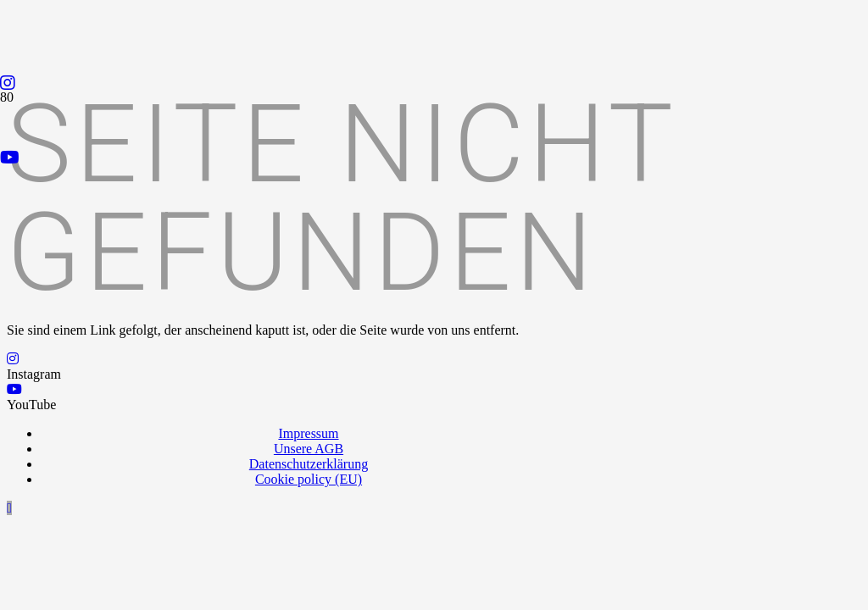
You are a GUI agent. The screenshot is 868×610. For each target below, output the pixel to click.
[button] (9, 508)
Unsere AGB (309, 449)
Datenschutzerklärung (309, 464)
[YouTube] (10, 158)
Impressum (308, 433)
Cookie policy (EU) (309, 479)
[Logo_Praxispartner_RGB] (332, 400)
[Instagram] (8, 83)
